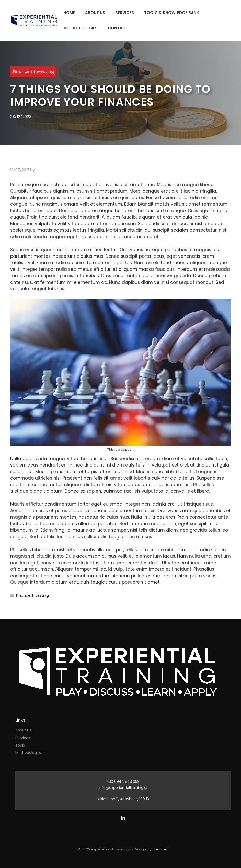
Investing (44, 72)
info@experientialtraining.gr (123, 788)
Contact (118, 28)
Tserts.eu (160, 849)
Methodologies (81, 28)
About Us (95, 13)
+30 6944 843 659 (123, 781)
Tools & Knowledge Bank (172, 13)
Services (125, 13)
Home (69, 13)
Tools (20, 745)
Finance (21, 72)
